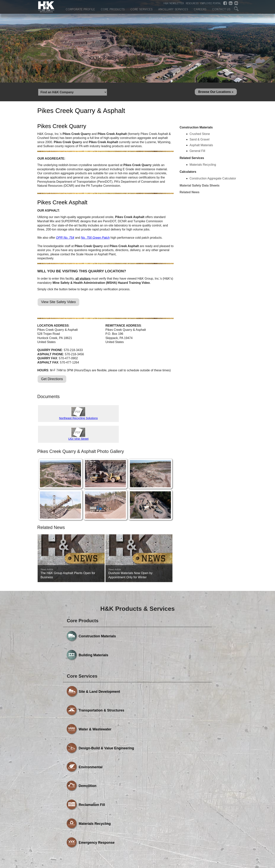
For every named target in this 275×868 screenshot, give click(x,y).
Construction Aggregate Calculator (213, 180)
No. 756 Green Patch (95, 239)
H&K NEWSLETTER (174, 4)
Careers (200, 11)
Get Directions (52, 380)
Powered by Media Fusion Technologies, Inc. (71, 829)
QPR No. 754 (65, 239)
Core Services (142, 11)
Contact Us (221, 11)
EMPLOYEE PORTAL (211, 4)
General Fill (197, 152)
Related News (189, 194)
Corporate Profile (80, 11)
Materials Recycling (203, 166)
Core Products (113, 11)
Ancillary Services (173, 11)
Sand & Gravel (199, 141)
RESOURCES (192, 4)
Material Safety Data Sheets (199, 187)
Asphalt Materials (201, 147)
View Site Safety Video (58, 303)
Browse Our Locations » (216, 93)
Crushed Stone (200, 135)
